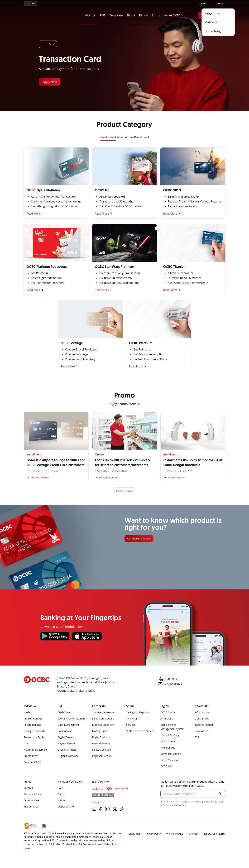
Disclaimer (134, 834)
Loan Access (65, 731)
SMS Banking (168, 748)
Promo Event (31, 756)
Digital (143, 15)
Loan (27, 744)
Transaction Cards (34, 738)
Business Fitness (67, 750)
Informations (202, 713)
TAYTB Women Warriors (72, 719)
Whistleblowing (175, 834)
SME (102, 15)
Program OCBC (32, 762)
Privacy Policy (153, 834)
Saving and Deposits (138, 713)
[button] (219, 794)
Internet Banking (170, 735)
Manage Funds (100, 731)
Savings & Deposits (35, 731)
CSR (197, 738)
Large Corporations (103, 719)
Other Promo (125, 491)
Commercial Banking (104, 713)
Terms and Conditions (70, 782)
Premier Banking (33, 719)
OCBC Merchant (169, 760)
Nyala (27, 713)
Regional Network (68, 756)
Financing (131, 719)
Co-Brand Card (139, 137)
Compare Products (139, 539)
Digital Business (67, 738)
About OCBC (172, 15)
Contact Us (98, 803)
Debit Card (123, 137)
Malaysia (211, 22)
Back (48, 44)
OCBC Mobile (168, 713)
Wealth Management (35, 750)
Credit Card (108, 137)
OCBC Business (169, 742)
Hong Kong (213, 31)
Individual (89, 15)
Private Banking (32, 725)
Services (131, 725)
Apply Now (51, 82)
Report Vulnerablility (214, 834)
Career (62, 794)
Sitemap (193, 834)
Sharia (131, 15)
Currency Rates (32, 801)
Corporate (116, 15)
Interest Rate (31, 807)
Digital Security (66, 807)
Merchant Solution (171, 754)
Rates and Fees (32, 794)
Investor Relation (204, 725)
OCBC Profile (202, 719)
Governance (201, 731)
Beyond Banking (67, 744)
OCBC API (166, 767)
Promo (28, 782)
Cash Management (68, 725)
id (27, 3)
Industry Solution (101, 750)
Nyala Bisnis (65, 713)
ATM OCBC (167, 719)
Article (156, 15)
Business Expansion (103, 725)
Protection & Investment (140, 731)
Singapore (212, 13)
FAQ (60, 788)
